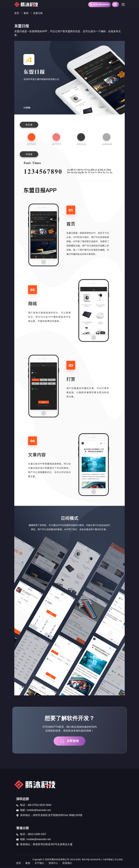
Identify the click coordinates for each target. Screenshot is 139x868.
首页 (17, 13)
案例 (26, 13)
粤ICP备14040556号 (89, 860)
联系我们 (69, 863)
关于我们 (40, 863)
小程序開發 (107, 860)
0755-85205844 (99, 5)
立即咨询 (69, 741)
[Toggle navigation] (123, 4)
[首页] (27, 4)
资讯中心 (55, 863)
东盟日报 (39, 13)
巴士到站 (118, 860)
